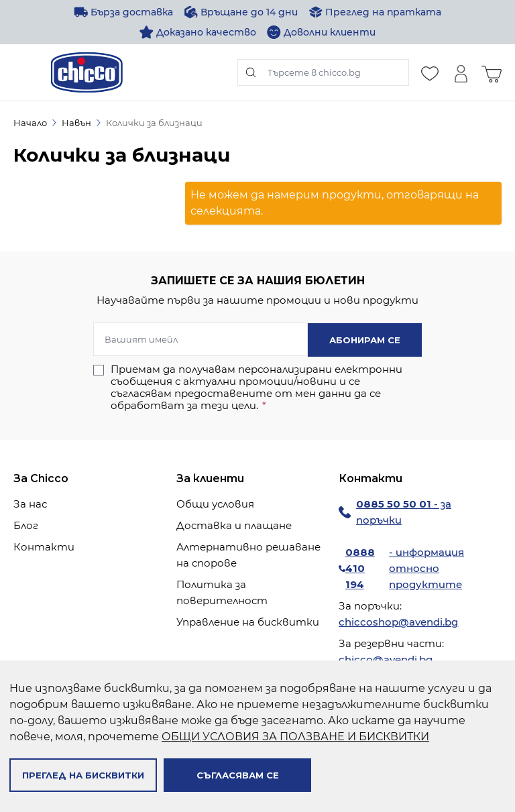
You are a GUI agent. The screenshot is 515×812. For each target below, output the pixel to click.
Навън (76, 123)
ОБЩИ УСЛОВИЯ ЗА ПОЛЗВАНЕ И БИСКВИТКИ (295, 737)
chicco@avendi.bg (386, 659)
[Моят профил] (461, 72)
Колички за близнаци (154, 123)
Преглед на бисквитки (83, 775)
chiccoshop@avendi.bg (398, 621)
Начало (30, 123)
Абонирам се (365, 339)
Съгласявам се (238, 775)
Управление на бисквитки (248, 621)
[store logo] (87, 72)
